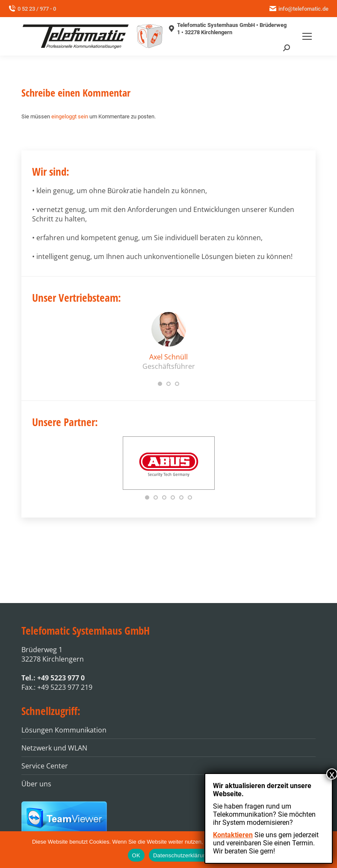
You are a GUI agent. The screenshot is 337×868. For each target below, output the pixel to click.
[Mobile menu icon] (307, 36)
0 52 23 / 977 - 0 (32, 9)
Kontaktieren (233, 835)
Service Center (45, 766)
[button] (160, 384)
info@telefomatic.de (299, 9)
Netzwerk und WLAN (54, 748)
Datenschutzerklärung (181, 855)
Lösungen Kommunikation (64, 730)
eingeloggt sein (70, 116)
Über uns (36, 784)
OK (136, 855)
